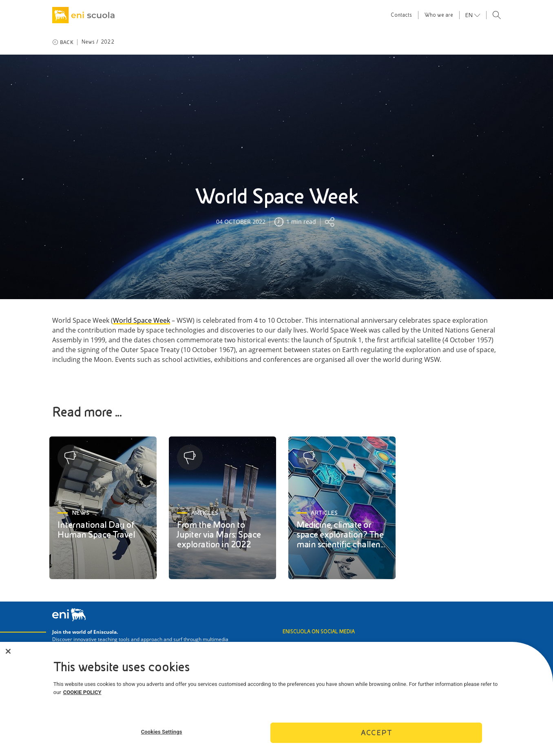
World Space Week (142, 321)
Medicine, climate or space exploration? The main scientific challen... (341, 534)
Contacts (401, 15)
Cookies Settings (162, 734)
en (470, 15)
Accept (376, 735)
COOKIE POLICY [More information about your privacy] (82, 695)
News (88, 42)
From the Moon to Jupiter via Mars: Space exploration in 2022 (219, 534)
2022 (107, 42)
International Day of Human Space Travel (96, 530)
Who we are (439, 15)
